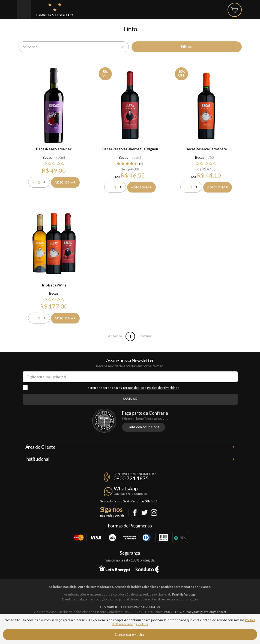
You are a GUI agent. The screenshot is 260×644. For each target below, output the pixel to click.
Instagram (154, 513)
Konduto (147, 568)
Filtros (186, 46)
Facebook (135, 513)
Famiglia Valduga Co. (55, 10)
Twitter (144, 513)
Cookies (142, 624)
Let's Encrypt (114, 568)
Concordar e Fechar (130, 634)
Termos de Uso (133, 388)
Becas (47, 157)
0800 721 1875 (131, 478)
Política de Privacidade (163, 388)
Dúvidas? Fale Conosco (130, 494)
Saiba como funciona (144, 427)
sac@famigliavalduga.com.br (207, 612)
